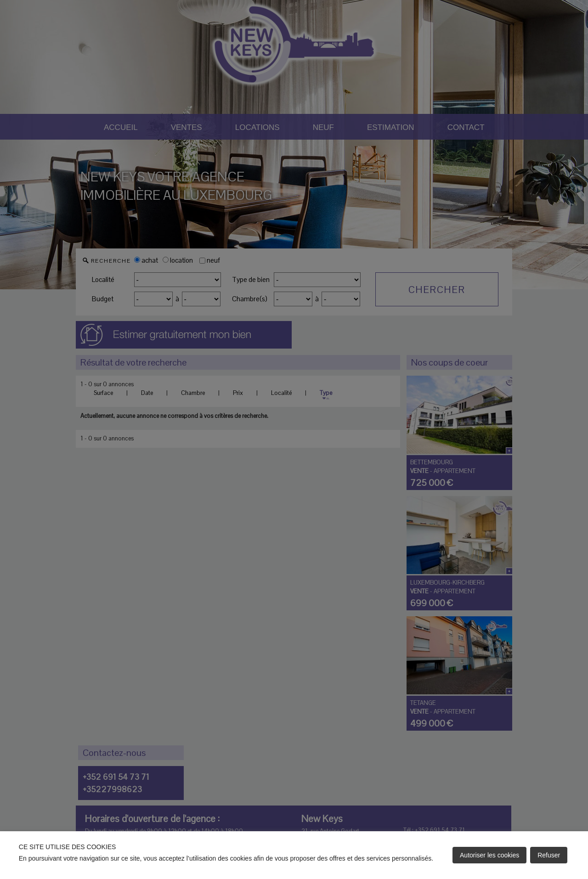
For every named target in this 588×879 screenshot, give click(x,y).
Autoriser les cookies (489, 855)
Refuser (549, 855)
